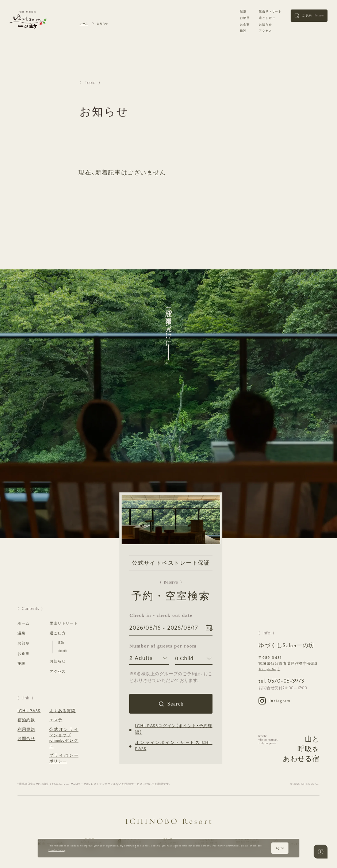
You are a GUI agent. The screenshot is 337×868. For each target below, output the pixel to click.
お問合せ (26, 739)
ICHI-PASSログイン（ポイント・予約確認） (174, 729)
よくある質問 (63, 711)
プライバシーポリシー (64, 758)
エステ (56, 720)
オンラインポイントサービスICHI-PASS (174, 746)
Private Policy (57, 850)
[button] (309, 16)
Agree (280, 848)
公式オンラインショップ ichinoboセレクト (64, 738)
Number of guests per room (149, 646)
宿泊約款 (26, 720)
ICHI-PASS (29, 711)
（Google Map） (269, 669)
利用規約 (26, 729)
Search (175, 704)
